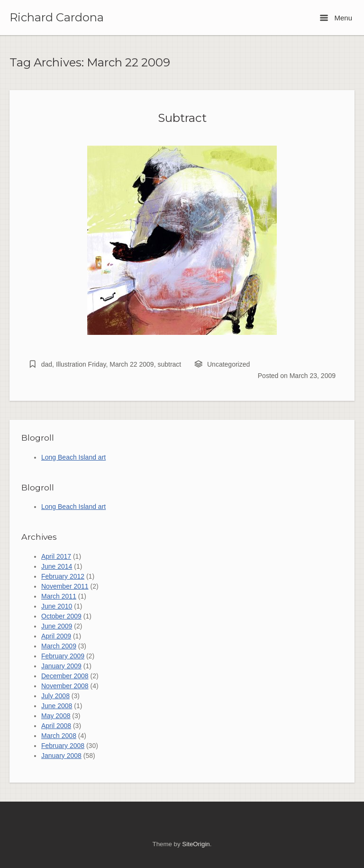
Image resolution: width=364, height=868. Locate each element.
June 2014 (57, 566)
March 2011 (59, 596)
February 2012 (63, 576)
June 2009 (57, 626)
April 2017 (56, 556)
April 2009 (56, 636)
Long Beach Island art (73, 457)
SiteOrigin (196, 844)
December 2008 (65, 676)
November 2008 (65, 686)
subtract (169, 364)
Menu (336, 18)
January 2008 (61, 756)
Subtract (182, 118)
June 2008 (57, 706)
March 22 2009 (132, 364)
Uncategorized (228, 364)
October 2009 (61, 616)
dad (47, 364)
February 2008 (63, 746)
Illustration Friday (81, 364)
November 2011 (65, 586)
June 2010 (57, 606)
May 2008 (56, 716)
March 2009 (59, 646)
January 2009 (61, 666)
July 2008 (55, 696)
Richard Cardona (57, 18)
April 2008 (56, 726)
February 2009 (63, 656)
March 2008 (59, 736)
